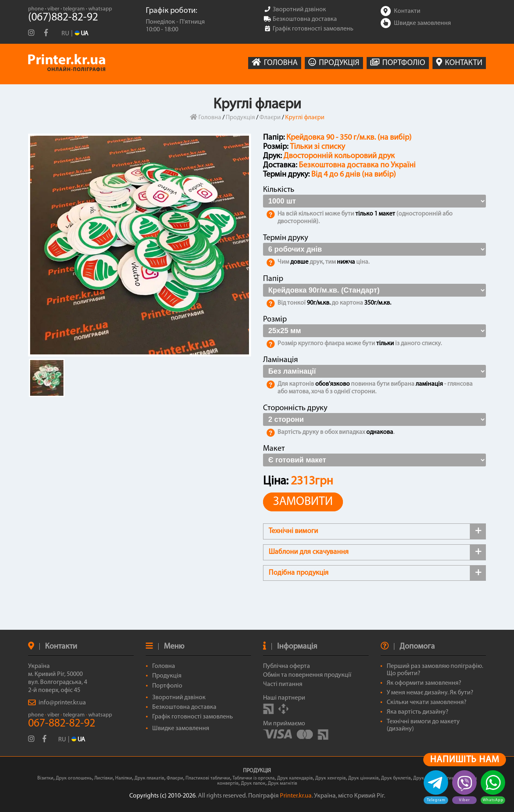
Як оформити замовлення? (424, 683)
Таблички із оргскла (254, 778)
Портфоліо (167, 686)
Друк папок (253, 784)
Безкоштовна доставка (184, 707)
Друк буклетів (396, 778)
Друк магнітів (282, 784)
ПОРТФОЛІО (398, 63)
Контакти (401, 11)
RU (65, 34)
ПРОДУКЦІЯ (334, 63)
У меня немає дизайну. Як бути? (430, 693)
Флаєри (270, 118)
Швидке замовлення (416, 23)
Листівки (104, 778)
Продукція (240, 118)
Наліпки (124, 778)
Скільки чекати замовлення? (427, 702)
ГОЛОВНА (275, 63)
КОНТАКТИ (459, 63)
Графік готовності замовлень (193, 717)
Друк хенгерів (330, 778)
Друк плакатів (149, 778)
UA (78, 740)
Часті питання (283, 684)
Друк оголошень (74, 778)
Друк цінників (363, 778)
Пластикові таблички (208, 778)
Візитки (45, 778)
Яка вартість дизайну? (418, 712)
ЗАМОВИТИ (303, 502)
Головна (206, 118)
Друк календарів (295, 778)
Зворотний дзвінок (179, 698)
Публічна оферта (287, 666)
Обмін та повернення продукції (307, 675)
